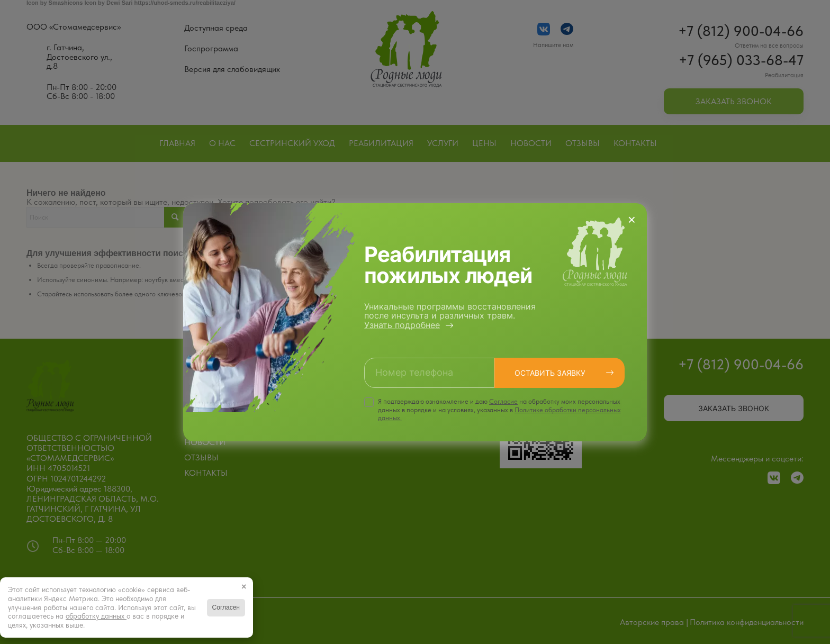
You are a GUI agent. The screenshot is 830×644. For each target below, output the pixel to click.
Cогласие (503, 401)
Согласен (226, 607)
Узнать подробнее (402, 325)
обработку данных (96, 616)
